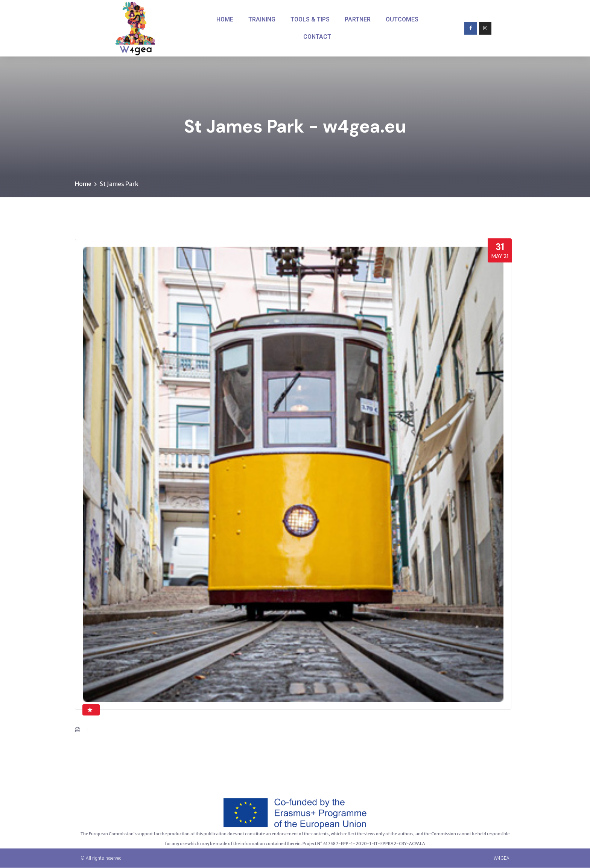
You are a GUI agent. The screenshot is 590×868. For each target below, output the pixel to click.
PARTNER (358, 19)
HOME (225, 19)
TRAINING (262, 19)
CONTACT (317, 37)
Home (83, 184)
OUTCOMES (402, 19)
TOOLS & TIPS (310, 19)
